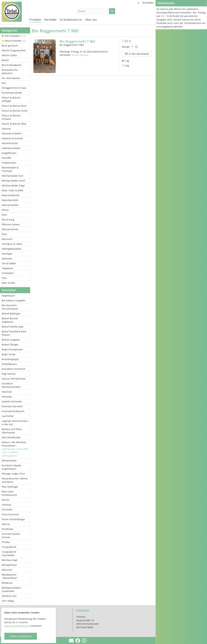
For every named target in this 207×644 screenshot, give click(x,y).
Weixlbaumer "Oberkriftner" (10, 576)
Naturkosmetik (10, 200)
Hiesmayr (7, 397)
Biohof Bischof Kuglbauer (10, 320)
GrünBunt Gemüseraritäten (11, 385)
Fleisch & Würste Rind (14, 106)
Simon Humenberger (13, 519)
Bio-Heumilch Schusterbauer (10, 307)
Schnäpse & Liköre (12, 244)
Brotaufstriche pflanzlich (10, 72)
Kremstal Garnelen (12, 406)
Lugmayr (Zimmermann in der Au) (15, 423)
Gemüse (6, 129)
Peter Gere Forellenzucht (9, 493)
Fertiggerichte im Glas (14, 88)
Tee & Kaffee (9, 263)
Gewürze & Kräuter (12, 138)
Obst (4, 215)
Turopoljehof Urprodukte (9, 553)
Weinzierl (7, 570)
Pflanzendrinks (10, 229)
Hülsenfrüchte (10, 143)
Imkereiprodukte (11, 148)
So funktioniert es (71, 20)
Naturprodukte (10, 205)
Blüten (5, 60)
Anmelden (148, 3)
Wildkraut (7, 583)
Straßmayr (8, 529)
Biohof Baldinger (11, 314)
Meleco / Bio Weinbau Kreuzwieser (15, 449)
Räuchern (7, 239)
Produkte (35, 20)
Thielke (6, 542)
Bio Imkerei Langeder (14, 300)
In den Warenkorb (137, 54)
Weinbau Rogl (9, 560)
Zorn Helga (8, 601)
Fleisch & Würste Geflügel (11, 99)
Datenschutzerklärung (17, 626)
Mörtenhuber (9, 461)
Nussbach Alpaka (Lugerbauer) (11, 467)
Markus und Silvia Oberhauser (12, 431)
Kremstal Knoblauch (13, 411)
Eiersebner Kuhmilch (14, 369)
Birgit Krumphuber (12, 349)
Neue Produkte (14, 41)
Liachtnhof (8, 416)
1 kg (125, 61)
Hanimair (7, 392)
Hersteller (50, 20)
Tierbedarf (8, 273)
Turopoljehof (9, 547)
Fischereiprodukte (12, 93)
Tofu (4, 278)
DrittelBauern (9, 364)
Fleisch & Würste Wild (14, 124)
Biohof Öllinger (10, 345)
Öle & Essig (8, 220)
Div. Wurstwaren (11, 78)
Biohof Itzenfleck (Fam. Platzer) (14, 333)
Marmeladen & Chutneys (10, 169)
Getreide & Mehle (12, 133)
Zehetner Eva (9, 596)
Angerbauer (8, 296)
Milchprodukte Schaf (13, 181)
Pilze (4, 234)
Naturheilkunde (11, 195)
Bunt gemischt (10, 46)
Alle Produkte (14, 36)
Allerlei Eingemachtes (14, 50)
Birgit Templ (9, 354)
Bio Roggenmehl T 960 (77, 41)
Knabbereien (9, 163)
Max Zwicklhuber (11, 437)
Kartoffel (6, 158)
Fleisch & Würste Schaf (15, 111)
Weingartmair (9, 565)
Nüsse (5, 210)
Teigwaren (8, 268)
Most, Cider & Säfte (12, 190)
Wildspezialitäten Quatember (11, 589)
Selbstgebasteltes (12, 249)
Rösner (6, 500)
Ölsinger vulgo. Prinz (13, 474)
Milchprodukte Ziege (13, 185)
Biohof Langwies (11, 340)
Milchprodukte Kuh (12, 176)
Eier (4, 83)
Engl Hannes (9, 374)
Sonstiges (7, 254)
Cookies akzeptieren (21, 636)
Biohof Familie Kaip (12, 327)
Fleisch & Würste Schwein (11, 117)
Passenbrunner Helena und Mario (15, 480)
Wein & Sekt (8, 283)
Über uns (91, 20)
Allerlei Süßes (9, 55)
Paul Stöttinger (10, 487)
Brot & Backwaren (12, 65)
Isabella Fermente (12, 401)
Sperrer (6, 524)
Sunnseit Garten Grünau (11, 536)
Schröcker (7, 510)
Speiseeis (7, 258)
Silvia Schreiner (10, 514)
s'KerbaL (6, 505)
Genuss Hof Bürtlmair (14, 379)
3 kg (125, 66)
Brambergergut (10, 359)
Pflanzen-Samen (11, 224)
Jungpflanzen (9, 153)
